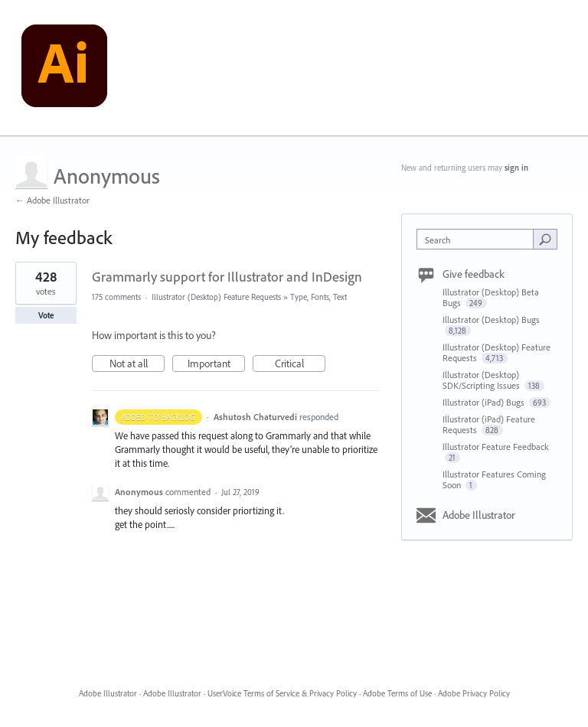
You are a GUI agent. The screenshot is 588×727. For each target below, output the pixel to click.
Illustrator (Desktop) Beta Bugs (491, 297)
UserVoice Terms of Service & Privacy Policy (282, 693)
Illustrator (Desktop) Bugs (491, 319)
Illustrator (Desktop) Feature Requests (216, 297)
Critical (301, 364)
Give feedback (474, 274)
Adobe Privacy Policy (474, 693)
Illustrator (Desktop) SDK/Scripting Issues (482, 380)
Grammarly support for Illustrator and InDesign (227, 277)
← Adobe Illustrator (52, 200)
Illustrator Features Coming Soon (494, 479)
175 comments (116, 297)
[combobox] (479, 239)
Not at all (137, 364)
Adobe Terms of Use (397, 693)
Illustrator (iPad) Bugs (485, 402)
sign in (516, 168)
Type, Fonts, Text (318, 297)
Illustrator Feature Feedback (496, 447)
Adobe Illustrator (479, 515)
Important (217, 364)
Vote (46, 315)
